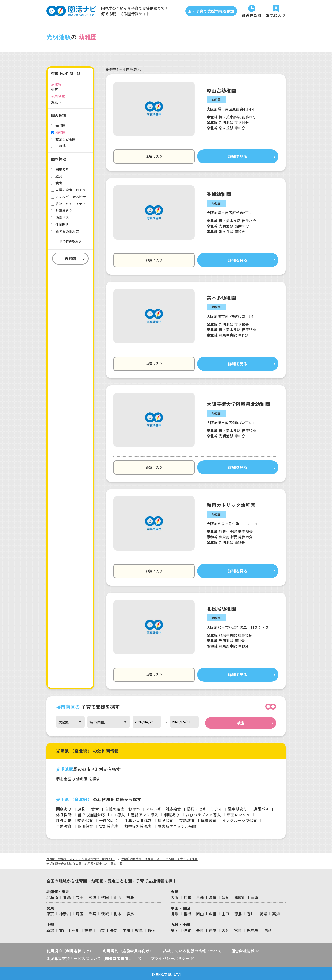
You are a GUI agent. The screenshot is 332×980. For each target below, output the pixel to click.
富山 (63, 928)
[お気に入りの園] (276, 11)
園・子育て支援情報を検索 (211, 11)
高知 (276, 912)
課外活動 (64, 818)
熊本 (213, 928)
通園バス (261, 807)
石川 (76, 928)
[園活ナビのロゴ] (71, 11)
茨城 (105, 912)
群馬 (130, 912)
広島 (213, 912)
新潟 (50, 928)
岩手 (80, 895)
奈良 (225, 895)
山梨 (101, 928)
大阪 (175, 895)
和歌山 (240, 895)
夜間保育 (85, 824)
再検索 (70, 259)
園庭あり (64, 807)
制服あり (172, 813)
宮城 (92, 895)
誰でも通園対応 (91, 813)
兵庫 (187, 895)
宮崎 (238, 928)
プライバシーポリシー (173, 957)
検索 (241, 721)
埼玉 (80, 912)
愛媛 (263, 912)
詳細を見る (224, 157)
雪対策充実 (109, 824)
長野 (114, 928)
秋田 (105, 895)
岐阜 (139, 928)
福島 (130, 895)
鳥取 (175, 912)
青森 (67, 895)
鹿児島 (253, 928)
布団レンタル (238, 813)
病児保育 (165, 818)
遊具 (81, 807)
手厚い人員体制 (138, 818)
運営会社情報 (245, 949)
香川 (251, 912)
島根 (187, 912)
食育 (95, 807)
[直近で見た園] (252, 11)
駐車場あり (238, 807)
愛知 (126, 928)
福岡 (175, 928)
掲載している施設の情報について (192, 949)
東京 (50, 912)
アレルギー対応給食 (163, 807)
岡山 (200, 912)
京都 (200, 895)
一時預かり (109, 818)
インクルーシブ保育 (240, 818)
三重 (255, 895)
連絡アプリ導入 (144, 813)
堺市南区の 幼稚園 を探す (78, 777)
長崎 (200, 928)
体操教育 (208, 818)
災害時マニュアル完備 (177, 824)
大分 (225, 928)
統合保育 (85, 818)
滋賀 (213, 895)
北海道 (52, 895)
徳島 (238, 912)
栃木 (118, 912)
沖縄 (267, 928)
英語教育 (187, 818)
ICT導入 (118, 813)
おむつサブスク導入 (203, 813)
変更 (55, 90)
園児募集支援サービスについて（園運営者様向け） (94, 957)
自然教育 (64, 824)
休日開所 (64, 813)
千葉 (92, 912)
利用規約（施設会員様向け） (128, 949)
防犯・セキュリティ (205, 807)
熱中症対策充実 (138, 824)
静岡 (152, 928)
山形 (118, 895)
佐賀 (187, 928)
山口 (225, 912)
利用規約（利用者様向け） (70, 949)
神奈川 (65, 912)
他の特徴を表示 (70, 241)
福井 (88, 928)
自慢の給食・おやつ (123, 807)
